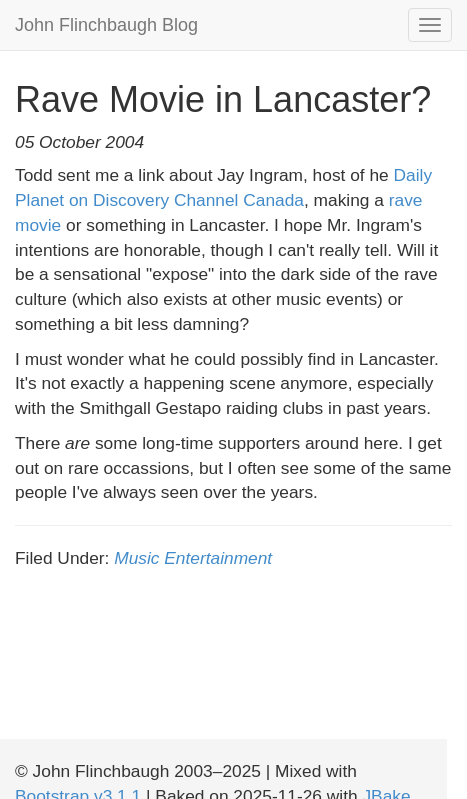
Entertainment (218, 558)
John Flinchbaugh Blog (106, 25)
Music (136, 558)
